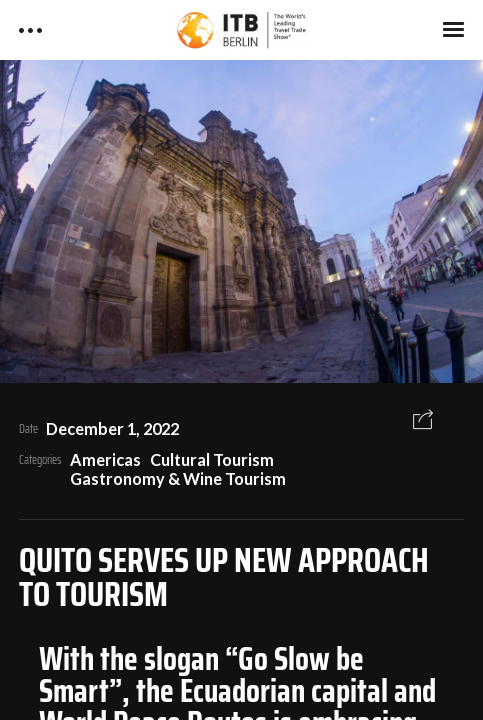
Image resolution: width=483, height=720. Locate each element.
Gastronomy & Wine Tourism (178, 478)
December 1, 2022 (112, 428)
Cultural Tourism (212, 459)
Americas (105, 459)
